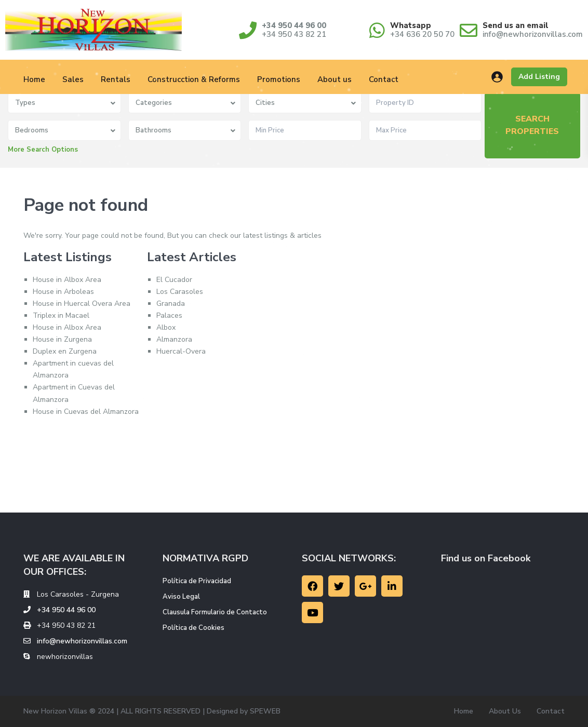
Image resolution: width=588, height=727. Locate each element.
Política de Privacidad (197, 581)
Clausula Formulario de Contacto (215, 612)
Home (34, 79)
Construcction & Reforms (194, 79)
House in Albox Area (67, 280)
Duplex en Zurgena (65, 351)
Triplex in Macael (61, 315)
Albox (166, 327)
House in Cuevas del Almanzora (86, 412)
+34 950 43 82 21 (294, 34)
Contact (384, 79)
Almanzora (174, 339)
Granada (171, 304)
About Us (505, 711)
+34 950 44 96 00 (294, 25)
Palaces (169, 315)
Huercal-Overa (181, 351)
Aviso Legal (181, 597)
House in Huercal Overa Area (82, 304)
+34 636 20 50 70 (422, 34)
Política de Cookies (193, 628)
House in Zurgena (62, 339)
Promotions (279, 79)
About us (335, 79)
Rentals (116, 79)
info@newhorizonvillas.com (533, 34)
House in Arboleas (63, 292)
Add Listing (539, 77)
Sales (73, 79)
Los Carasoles (180, 292)
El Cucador (174, 280)
